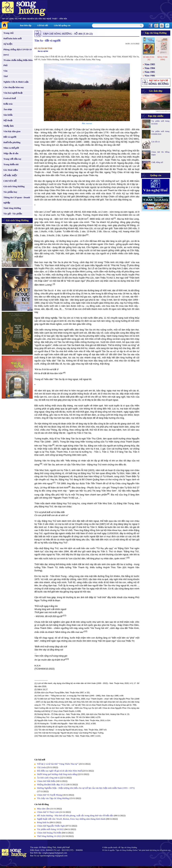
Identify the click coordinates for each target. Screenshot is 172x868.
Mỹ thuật (8, 120)
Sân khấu (8, 115)
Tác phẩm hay (10, 192)
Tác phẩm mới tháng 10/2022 (50, 829)
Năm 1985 (150, 72)
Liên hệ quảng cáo (62, 25)
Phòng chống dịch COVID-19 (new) (18, 52)
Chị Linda (41, 767)
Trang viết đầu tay (12, 159)
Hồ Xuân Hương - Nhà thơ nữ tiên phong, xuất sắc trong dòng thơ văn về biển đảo (75, 815)
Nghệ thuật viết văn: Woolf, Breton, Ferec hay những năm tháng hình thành (71, 819)
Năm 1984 (150, 68)
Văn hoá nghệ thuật (13, 93)
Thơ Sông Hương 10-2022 (49, 836)
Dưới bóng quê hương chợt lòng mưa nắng (57, 774)
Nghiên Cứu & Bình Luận (16, 82)
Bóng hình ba (43, 822)
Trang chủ (8, 33)
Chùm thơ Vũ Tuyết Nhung (49, 795)
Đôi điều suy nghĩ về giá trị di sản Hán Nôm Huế (59, 771)
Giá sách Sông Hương (14, 186)
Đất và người (10, 137)
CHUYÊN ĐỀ (10, 181)
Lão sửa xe (156, 142)
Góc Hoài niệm (11, 170)
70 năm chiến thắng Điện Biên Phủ (18, 63)
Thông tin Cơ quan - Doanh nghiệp (17, 200)
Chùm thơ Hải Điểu (46, 781)
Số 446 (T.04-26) (149, 58)
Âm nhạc (8, 109)
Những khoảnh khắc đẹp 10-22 (51, 784)
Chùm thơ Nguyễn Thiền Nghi (51, 826)
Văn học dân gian (12, 131)
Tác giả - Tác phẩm (13, 214)
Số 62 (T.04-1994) (162, 58)
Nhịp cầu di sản (11, 153)
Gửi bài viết (43, 25)
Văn (5, 71)
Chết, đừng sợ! (157, 162)
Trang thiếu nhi (11, 164)
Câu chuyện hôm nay (14, 87)
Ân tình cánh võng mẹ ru (48, 778)
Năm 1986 (150, 76)
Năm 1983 (150, 64)
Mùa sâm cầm (43, 809)
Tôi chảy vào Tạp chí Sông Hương (53, 798)
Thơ (6, 76)
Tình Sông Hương (12, 208)
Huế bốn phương (12, 142)
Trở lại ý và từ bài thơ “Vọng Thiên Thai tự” (58, 764)
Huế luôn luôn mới (13, 38)
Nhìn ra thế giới (11, 148)
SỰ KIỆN (8, 44)
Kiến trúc (8, 104)
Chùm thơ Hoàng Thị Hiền (49, 833)
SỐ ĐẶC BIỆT (10, 175)
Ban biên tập (26, 25)
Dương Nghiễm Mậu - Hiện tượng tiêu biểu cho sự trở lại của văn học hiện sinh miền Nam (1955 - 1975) (86, 788)
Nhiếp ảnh (9, 126)
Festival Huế (10, 98)
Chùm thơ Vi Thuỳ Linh (48, 812)
